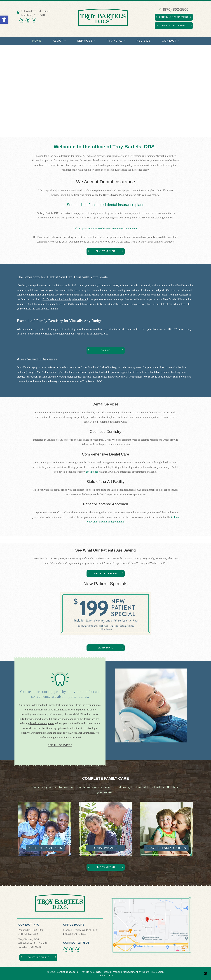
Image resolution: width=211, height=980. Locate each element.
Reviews (143, 41)
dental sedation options (42, 723)
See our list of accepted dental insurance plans (105, 205)
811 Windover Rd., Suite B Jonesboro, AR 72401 (36, 13)
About (59, 41)
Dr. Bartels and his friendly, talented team (64, 299)
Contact (170, 41)
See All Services (60, 745)
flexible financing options (51, 728)
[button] (4, 20)
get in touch (92, 472)
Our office (25, 705)
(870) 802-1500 (174, 9)
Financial (116, 41)
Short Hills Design (153, 972)
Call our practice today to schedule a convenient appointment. (106, 228)
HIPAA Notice (105, 975)
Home (37, 41)
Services (86, 41)
